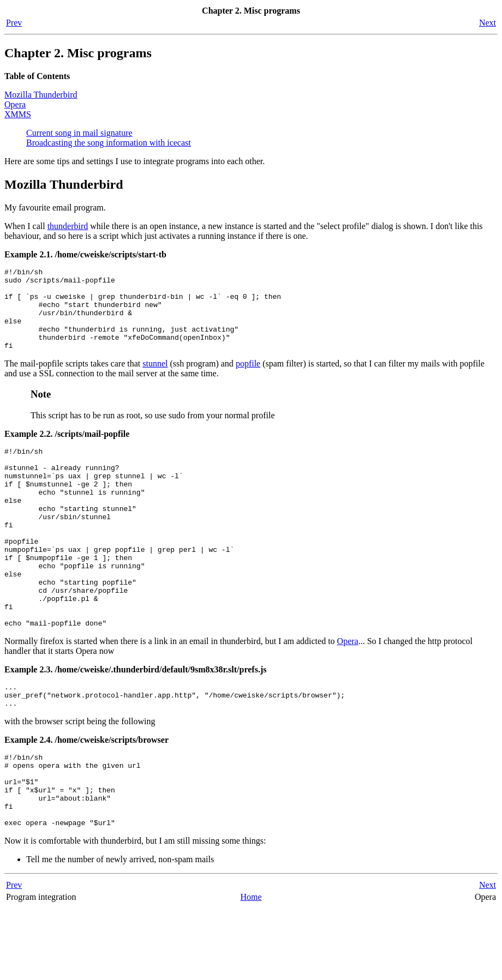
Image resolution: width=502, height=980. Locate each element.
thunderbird (68, 226)
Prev (14, 23)
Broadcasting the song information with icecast (109, 143)
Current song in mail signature (79, 133)
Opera (15, 104)
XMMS (18, 114)
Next (488, 23)
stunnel (155, 380)
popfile (248, 380)
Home (251, 969)
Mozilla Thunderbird (41, 95)
